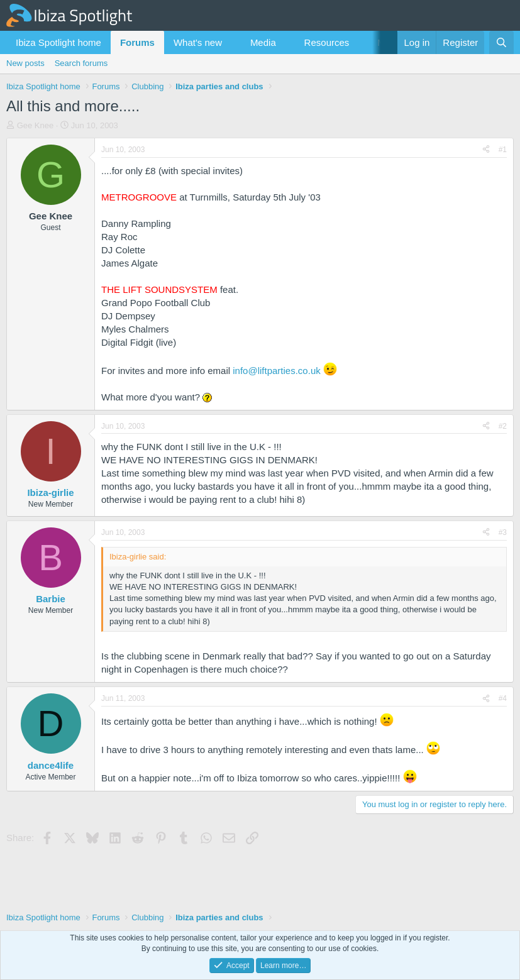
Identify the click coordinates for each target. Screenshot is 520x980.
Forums (137, 42)
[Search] (501, 42)
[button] (232, 42)
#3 (503, 532)
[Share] (486, 150)
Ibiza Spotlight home (58, 42)
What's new (198, 42)
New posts (25, 63)
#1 (503, 150)
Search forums (81, 63)
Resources (327, 42)
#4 (503, 698)
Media (263, 42)
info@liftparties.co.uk (276, 371)
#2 (503, 426)
